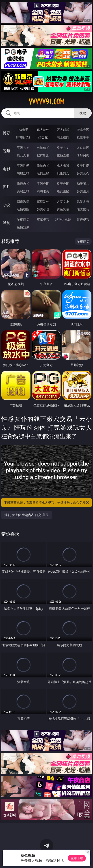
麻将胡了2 (23, 137)
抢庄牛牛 (83, 137)
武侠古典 (83, 201)
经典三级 (43, 173)
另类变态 (83, 173)
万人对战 (63, 130)
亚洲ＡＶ (23, 148)
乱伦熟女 (63, 173)
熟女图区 (63, 191)
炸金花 (43, 137)
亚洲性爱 (23, 166)
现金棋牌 (63, 137)
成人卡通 (63, 166)
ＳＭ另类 (83, 155)
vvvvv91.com (46, 102)
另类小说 (43, 209)
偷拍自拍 (43, 166)
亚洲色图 (43, 183)
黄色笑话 (63, 209)
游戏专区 (83, 130)
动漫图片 (83, 183)
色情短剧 (23, 227)
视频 (6, 151)
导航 (6, 223)
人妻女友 (63, 201)
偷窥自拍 (23, 183)
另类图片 (83, 191)
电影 (6, 169)
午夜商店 (23, 219)
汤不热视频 (63, 219)
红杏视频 (83, 219)
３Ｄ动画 (83, 148)
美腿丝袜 (23, 191)
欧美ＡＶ (63, 148)
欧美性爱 (83, 166)
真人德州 (43, 130)
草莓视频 (43, 219)
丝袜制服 (43, 155)
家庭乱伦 (43, 201)
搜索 (83, 113)
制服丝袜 (23, 173)
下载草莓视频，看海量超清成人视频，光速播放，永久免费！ (47, 503)
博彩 (6, 133)
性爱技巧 (83, 209)
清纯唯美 (43, 191)
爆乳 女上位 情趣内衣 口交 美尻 (27, 515)
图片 (6, 187)
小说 (6, 205)
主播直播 (63, 155)
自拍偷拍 (43, 148)
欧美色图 (63, 183)
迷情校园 (23, 209)
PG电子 (23, 130)
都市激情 (23, 201)
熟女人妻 (23, 155)
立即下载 (77, 858)
